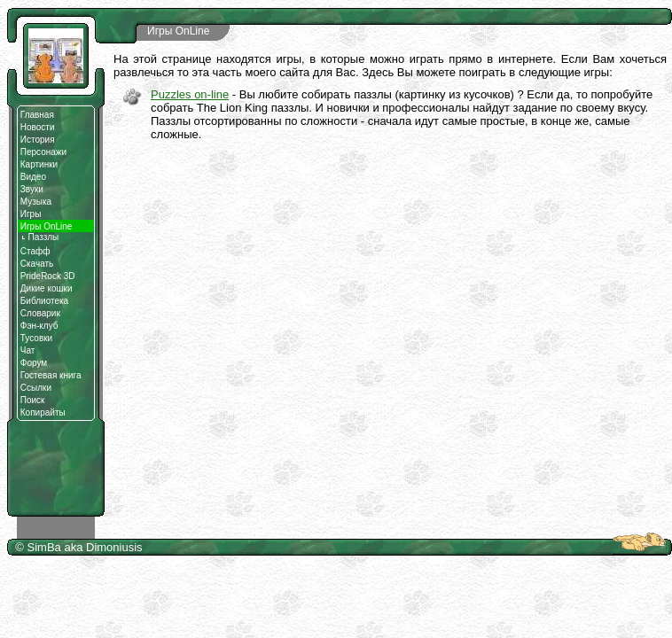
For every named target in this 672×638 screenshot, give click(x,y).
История (38, 140)
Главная (37, 115)
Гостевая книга (51, 375)
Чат (28, 350)
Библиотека (44, 301)
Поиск (33, 400)
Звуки (32, 189)
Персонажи (43, 152)
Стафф (35, 251)
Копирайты (43, 412)
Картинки (39, 164)
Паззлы (39, 237)
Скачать (37, 264)
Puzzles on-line (190, 94)
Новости (38, 127)
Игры (31, 214)
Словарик (40, 313)
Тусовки (36, 338)
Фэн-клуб (39, 326)
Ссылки (36, 388)
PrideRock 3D (48, 276)
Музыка (36, 202)
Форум (34, 363)
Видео (33, 177)
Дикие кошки (47, 288)
